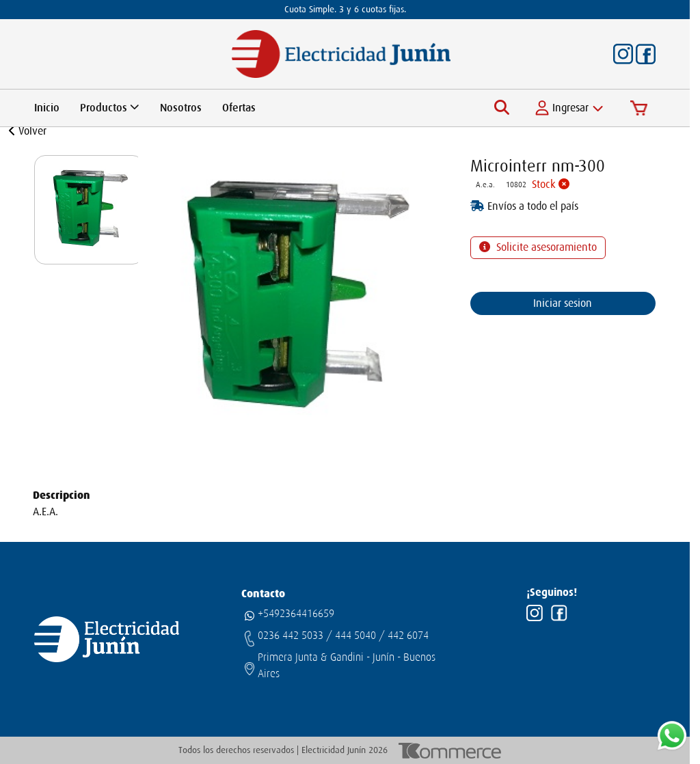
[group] (89, 210)
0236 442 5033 (291, 636)
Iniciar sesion (563, 303)
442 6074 (408, 636)
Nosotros (181, 108)
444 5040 (355, 636)
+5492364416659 (296, 614)
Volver (28, 131)
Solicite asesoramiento (545, 247)
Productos (110, 108)
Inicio (47, 108)
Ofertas (239, 108)
